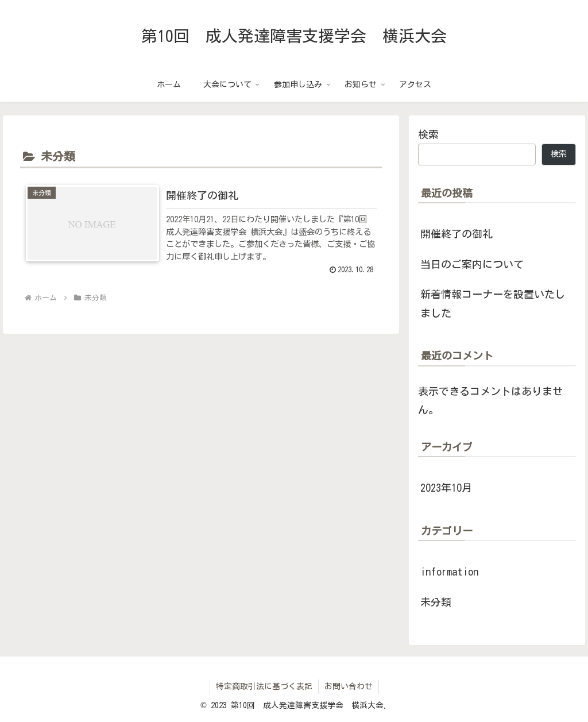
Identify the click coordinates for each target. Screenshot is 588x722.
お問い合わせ (349, 686)
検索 (428, 134)
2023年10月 (446, 488)
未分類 (436, 602)
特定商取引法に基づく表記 (264, 686)
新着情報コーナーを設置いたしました (493, 303)
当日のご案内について (472, 264)
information (449, 572)
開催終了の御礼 (457, 234)
